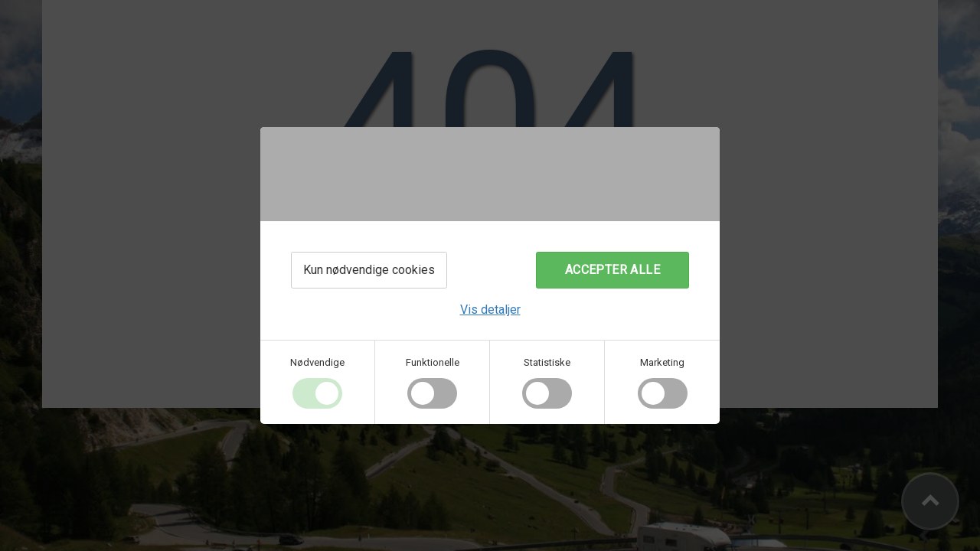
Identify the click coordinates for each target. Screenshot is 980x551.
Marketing (662, 362)
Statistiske (547, 362)
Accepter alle (612, 270)
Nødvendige (317, 362)
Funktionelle (433, 362)
